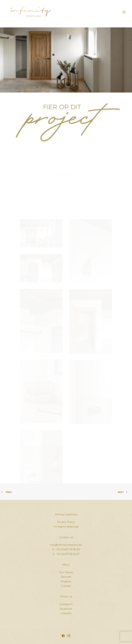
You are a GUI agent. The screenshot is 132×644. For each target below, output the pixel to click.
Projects (66, 581)
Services (66, 577)
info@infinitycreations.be (66, 545)
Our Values (66, 572)
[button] (124, 12)
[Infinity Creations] (31, 12)
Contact (66, 586)
